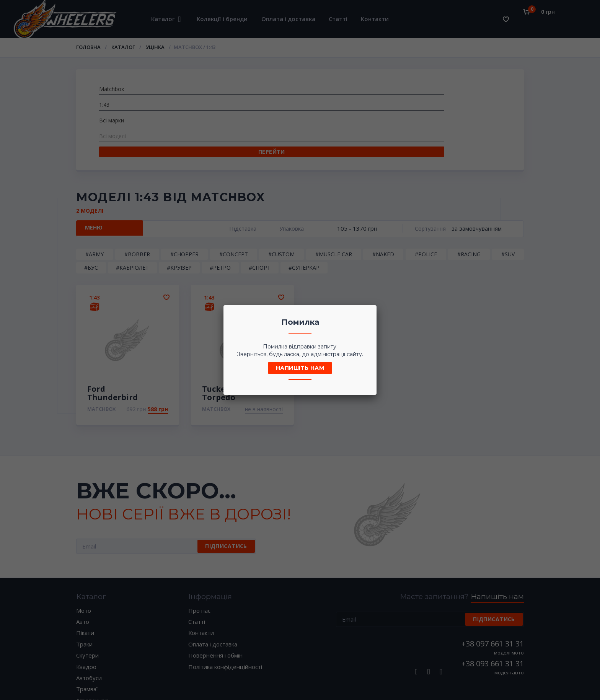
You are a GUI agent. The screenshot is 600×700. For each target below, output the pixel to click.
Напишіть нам (300, 368)
